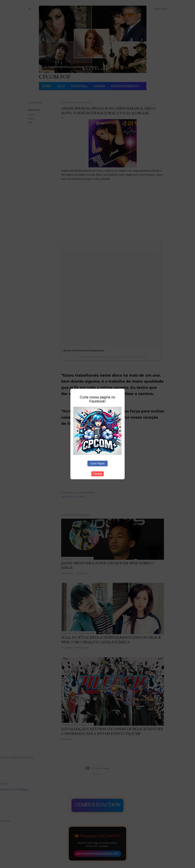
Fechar (97, 474)
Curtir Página (97, 464)
